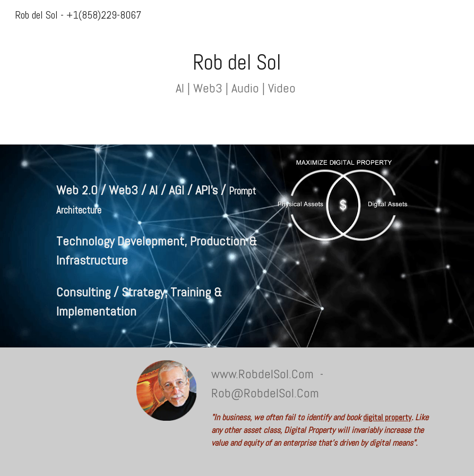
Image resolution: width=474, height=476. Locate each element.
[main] (237, 72)
